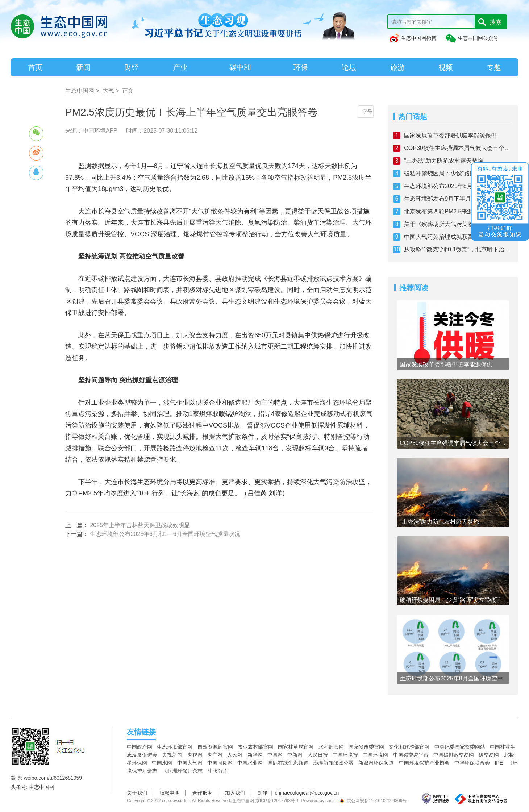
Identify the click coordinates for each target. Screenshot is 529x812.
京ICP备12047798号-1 (277, 801)
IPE (499, 763)
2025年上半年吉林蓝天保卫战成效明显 (140, 525)
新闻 (83, 67)
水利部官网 (331, 747)
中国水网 (162, 763)
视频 (446, 67)
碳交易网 (489, 755)
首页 (35, 67)
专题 (494, 67)
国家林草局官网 (296, 747)
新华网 (255, 755)
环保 (301, 67)
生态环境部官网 (175, 747)
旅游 (397, 67)
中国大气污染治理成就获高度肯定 (447, 237)
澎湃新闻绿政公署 (333, 763)
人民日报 (318, 755)
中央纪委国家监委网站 (460, 747)
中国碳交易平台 (411, 755)
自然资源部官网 (215, 747)
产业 (180, 67)
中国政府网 (139, 747)
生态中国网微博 (413, 38)
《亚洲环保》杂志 (182, 771)
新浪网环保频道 (376, 763)
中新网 (295, 755)
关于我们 (137, 793)
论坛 (349, 67)
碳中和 (240, 67)
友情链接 (141, 732)
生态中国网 (80, 91)
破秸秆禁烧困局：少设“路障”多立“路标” (454, 173)
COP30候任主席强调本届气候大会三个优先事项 (458, 148)
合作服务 (203, 793)
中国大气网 (190, 763)
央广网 (215, 755)
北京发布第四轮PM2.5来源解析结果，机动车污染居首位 (458, 211)
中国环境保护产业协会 (424, 763)
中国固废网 (220, 763)
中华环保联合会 (472, 763)
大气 (108, 91)
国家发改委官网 (366, 747)
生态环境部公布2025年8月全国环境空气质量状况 (458, 186)
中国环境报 (345, 755)
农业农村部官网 (255, 747)
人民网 (235, 755)
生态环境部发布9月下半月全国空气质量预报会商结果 (458, 199)
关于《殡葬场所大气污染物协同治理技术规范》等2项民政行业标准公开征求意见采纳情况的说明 (458, 224)
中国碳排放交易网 (454, 755)
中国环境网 (375, 755)
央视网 (195, 755)
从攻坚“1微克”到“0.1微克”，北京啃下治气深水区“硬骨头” (458, 249)
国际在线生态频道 (288, 763)
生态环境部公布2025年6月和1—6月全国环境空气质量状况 (165, 534)
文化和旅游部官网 (409, 747)
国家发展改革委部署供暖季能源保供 (450, 135)
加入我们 (235, 793)
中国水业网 (250, 763)
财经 (132, 67)
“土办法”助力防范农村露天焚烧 (444, 161)
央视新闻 (172, 755)
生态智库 (218, 771)
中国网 (275, 755)
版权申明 (170, 793)
